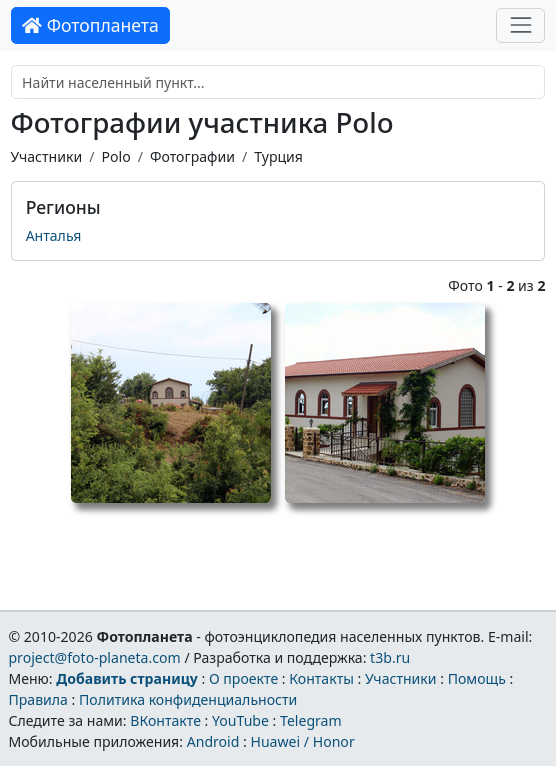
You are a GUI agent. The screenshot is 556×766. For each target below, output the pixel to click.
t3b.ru (390, 657)
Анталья (54, 235)
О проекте (243, 678)
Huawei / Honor (302, 741)
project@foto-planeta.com (94, 657)
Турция (278, 156)
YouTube (240, 720)
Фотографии (192, 156)
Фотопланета (90, 25)
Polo (115, 156)
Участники (47, 156)
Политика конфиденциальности (188, 699)
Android (213, 741)
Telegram (311, 720)
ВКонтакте (165, 720)
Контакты (321, 678)
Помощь (477, 678)
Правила (37, 699)
